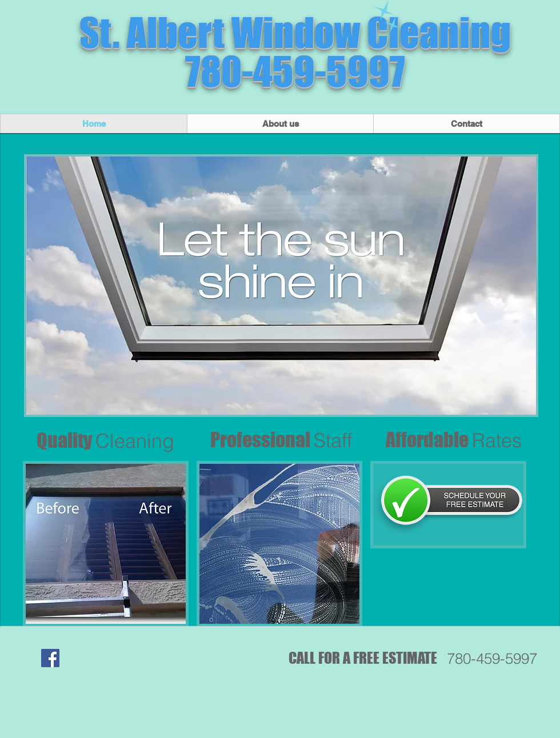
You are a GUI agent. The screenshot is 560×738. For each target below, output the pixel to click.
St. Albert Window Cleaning (295, 32)
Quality (105, 440)
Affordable (454, 440)
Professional (281, 440)
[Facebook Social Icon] (50, 658)
